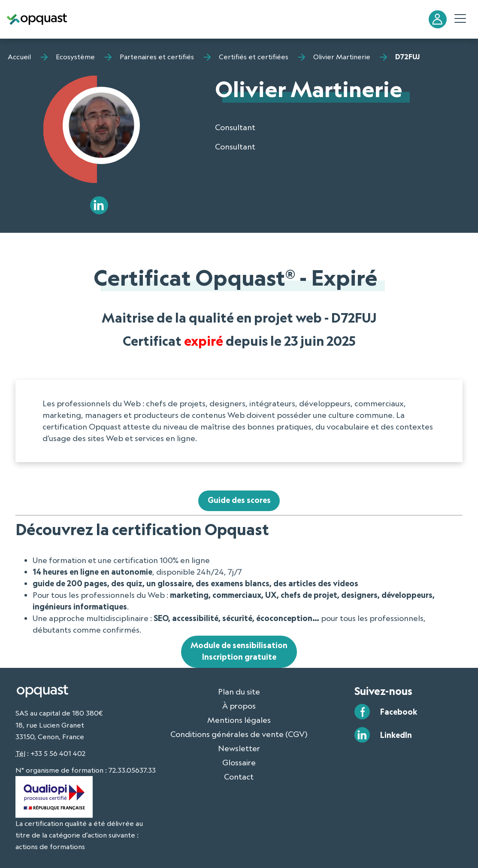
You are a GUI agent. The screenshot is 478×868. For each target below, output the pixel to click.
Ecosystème (75, 57)
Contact (239, 777)
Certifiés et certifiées (254, 57)
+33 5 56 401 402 (58, 753)
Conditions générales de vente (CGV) (239, 734)
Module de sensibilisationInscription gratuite (239, 651)
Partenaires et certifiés (157, 57)
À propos (239, 706)
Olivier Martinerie (342, 57)
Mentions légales (239, 720)
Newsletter (239, 748)
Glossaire (239, 762)
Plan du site (239, 691)
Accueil (19, 57)
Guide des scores (239, 500)
